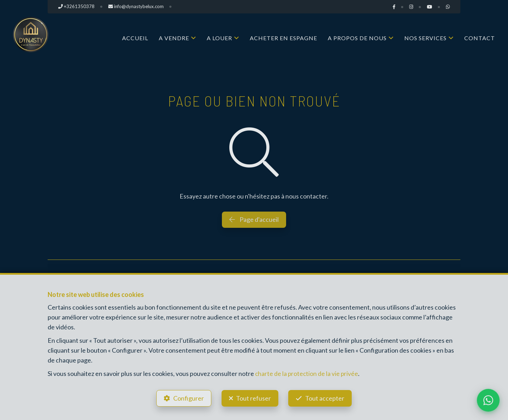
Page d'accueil (254, 219)
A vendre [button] (174, 38)
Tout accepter (326, 397)
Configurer (187, 397)
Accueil (135, 38)
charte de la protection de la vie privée (307, 372)
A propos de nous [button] (357, 38)
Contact (480, 38)
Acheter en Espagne (283, 38)
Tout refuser (253, 397)
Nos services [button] (425, 38)
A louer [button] (219, 38)
